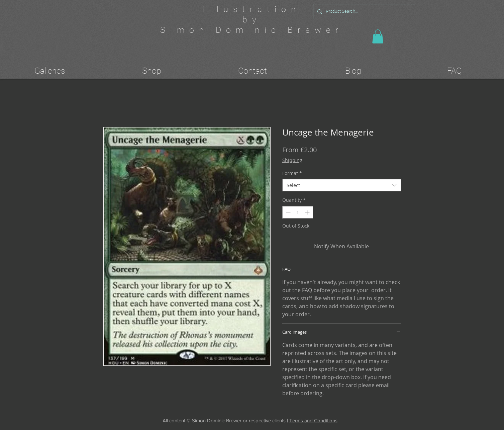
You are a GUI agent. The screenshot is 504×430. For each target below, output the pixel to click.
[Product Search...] (363, 12)
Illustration (252, 9)
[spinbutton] (298, 212)
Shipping (292, 160)
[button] (378, 36)
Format (292, 173)
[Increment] (308, 212)
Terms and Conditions (313, 420)
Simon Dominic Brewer (252, 30)
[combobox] (342, 185)
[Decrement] (287, 212)
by (252, 20)
